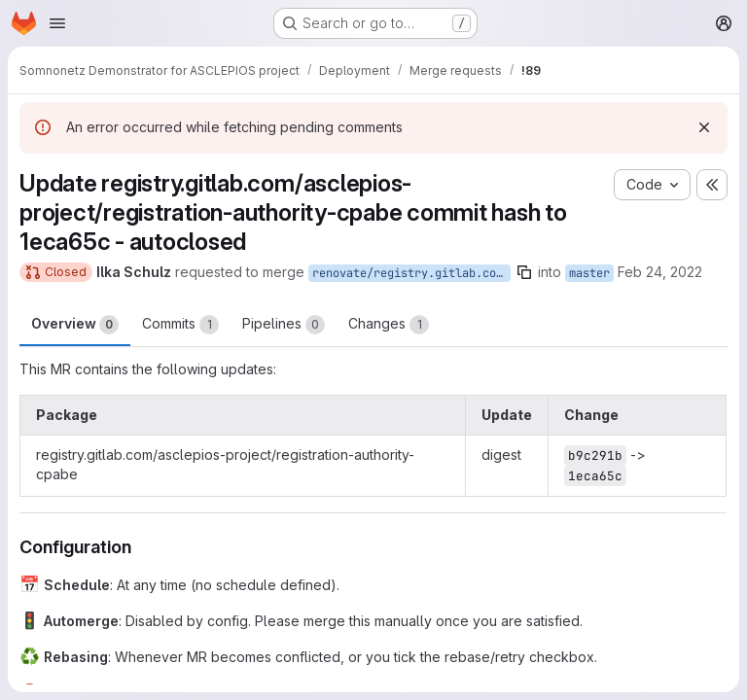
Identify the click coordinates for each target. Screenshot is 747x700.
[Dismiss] (704, 127)
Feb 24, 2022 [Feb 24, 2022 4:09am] (660, 272)
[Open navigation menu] (57, 23)
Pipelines (284, 325)
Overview (75, 325)
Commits (180, 325)
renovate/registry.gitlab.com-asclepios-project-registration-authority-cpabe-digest (411, 273)
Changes (389, 325)
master (589, 273)
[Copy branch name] (524, 272)
